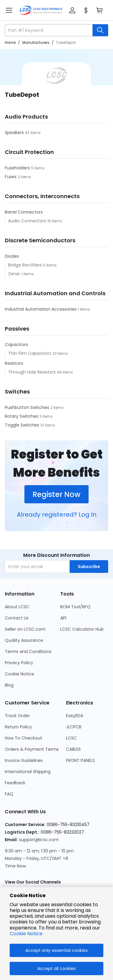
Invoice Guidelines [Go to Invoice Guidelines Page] (24, 760)
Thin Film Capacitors (30, 353)
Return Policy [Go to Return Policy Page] (18, 727)
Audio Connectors (28, 221)
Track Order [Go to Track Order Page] (17, 716)
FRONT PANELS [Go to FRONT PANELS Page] (80, 760)
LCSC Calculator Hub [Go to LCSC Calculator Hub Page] (82, 629)
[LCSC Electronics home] (41, 10)
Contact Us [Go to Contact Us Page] (17, 618)
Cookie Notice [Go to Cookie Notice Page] (19, 674)
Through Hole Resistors (33, 372)
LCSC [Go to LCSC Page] (71, 738)
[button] (72, 10)
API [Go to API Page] (63, 618)
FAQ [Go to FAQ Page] (9, 794)
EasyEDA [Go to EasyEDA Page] (75, 716)
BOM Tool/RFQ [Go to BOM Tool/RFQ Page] (75, 607)
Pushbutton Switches (28, 407)
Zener (15, 274)
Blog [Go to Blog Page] (9, 685)
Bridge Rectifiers (26, 265)
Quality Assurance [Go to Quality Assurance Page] (24, 640)
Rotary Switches (22, 416)
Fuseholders (18, 168)
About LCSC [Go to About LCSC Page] (17, 607)
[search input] (49, 30)
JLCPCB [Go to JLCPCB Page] (74, 727)
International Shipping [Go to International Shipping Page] (28, 772)
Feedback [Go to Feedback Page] (15, 783)
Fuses (11, 177)
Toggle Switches (23, 425)
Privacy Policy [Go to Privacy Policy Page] (19, 663)
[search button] (100, 30)
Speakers (15, 132)
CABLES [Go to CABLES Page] (73, 749)
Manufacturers (36, 42)
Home (10, 42)
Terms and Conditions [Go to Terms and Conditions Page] (28, 652)
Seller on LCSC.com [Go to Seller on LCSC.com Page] (25, 629)
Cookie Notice (26, 934)
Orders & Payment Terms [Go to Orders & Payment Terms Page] (32, 749)
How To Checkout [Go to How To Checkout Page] (24, 738)
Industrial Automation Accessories (41, 309)
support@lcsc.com (39, 840)
